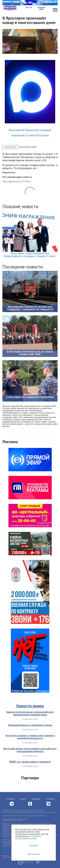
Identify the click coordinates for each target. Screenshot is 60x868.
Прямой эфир (41, 8)
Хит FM (29, 8)
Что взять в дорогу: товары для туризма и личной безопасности (30, 737)
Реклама (50, 799)
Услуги (23, 799)
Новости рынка (30, 706)
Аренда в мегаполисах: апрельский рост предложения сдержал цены (30, 713)
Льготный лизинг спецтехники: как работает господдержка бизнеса (30, 750)
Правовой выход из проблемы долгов (30, 725)
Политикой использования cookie (28, 837)
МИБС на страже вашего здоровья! (30, 762)
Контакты (36, 799)
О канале (10, 799)
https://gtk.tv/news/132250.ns (17, 181)
